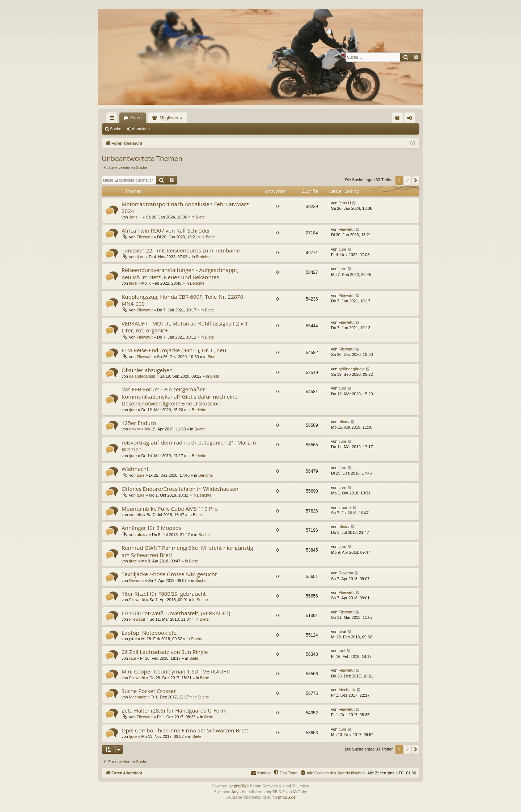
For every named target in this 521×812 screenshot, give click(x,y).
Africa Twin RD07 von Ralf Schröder (166, 230)
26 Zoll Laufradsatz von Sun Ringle (165, 652)
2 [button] (407, 180)
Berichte (203, 257)
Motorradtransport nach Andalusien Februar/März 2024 (185, 207)
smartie (136, 515)
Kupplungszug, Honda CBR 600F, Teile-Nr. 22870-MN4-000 (183, 300)
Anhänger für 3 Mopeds (151, 528)
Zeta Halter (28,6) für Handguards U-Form (174, 710)
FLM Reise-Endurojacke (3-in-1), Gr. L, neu (174, 350)
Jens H (135, 217)
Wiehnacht (135, 469)
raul (132, 658)
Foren (136, 118)
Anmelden (141, 129)
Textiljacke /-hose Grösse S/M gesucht (169, 574)
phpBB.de (287, 797)
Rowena (136, 581)
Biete (200, 217)
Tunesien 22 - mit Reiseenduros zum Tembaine (181, 250)
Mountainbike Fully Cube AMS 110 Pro (170, 509)
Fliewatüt (145, 237)
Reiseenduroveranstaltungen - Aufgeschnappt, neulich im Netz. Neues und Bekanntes (180, 273)
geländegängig (142, 376)
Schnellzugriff (113, 119)
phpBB (240, 786)
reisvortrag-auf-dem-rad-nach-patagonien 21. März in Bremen (189, 446)
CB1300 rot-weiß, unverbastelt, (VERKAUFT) (176, 613)
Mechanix (138, 697)
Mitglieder (169, 118)
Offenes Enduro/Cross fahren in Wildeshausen (180, 489)
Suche (116, 129)
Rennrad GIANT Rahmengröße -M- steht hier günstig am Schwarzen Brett (187, 551)
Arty (235, 792)
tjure (141, 257)
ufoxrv (135, 429)
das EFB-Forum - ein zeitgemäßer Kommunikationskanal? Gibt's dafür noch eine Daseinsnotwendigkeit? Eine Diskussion (179, 396)
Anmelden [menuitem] (411, 119)
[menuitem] (397, 118)
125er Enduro (139, 423)
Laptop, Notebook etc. (150, 633)
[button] (416, 180)
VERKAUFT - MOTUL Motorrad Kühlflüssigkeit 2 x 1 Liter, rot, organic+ (185, 327)
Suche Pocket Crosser (149, 691)
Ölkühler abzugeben (147, 370)
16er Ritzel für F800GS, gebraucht (164, 594)
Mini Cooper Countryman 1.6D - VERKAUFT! (176, 671)
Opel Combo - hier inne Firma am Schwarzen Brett (185, 730)
